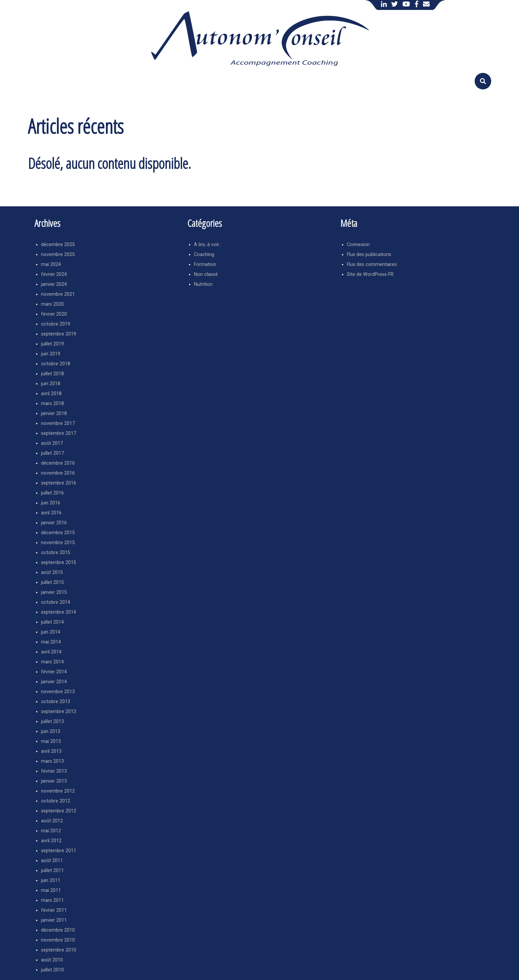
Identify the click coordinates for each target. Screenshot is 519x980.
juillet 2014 (52, 622)
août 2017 (52, 443)
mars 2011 (52, 900)
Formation (205, 264)
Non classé (206, 274)
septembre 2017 (59, 433)
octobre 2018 (56, 364)
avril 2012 (51, 841)
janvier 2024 (54, 284)
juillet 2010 (52, 970)
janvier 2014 (54, 682)
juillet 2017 (52, 453)
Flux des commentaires (372, 264)
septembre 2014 (59, 612)
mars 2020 (52, 304)
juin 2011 (51, 880)
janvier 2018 (54, 413)
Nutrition (203, 284)
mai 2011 (51, 890)
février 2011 (54, 910)
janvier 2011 (54, 920)
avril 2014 (51, 652)
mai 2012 (51, 831)
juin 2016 (51, 503)
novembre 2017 (58, 423)
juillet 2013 (52, 722)
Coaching (204, 255)
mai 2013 (51, 741)
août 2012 (52, 821)
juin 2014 (51, 632)
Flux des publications (369, 255)
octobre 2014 (56, 602)
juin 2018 (51, 384)
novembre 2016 (58, 473)
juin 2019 (51, 354)
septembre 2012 (59, 811)
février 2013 (54, 771)
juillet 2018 (52, 374)
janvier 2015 (54, 592)
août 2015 (52, 572)
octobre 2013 (56, 702)
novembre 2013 (58, 692)
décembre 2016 (58, 463)
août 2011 (52, 861)
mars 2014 (52, 662)
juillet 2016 (52, 493)
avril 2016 (51, 513)
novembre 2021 (58, 294)
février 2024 (54, 274)
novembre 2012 (58, 791)
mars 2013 (52, 761)
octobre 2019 (56, 324)
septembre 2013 (59, 712)
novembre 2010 (58, 940)
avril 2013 (51, 751)
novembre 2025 (58, 255)
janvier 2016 (54, 523)
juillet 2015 (52, 582)
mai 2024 (51, 264)
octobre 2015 (56, 553)
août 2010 (52, 960)
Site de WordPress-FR (370, 274)
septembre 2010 (59, 950)
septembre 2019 (59, 334)
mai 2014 (51, 642)
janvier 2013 (54, 781)
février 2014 (54, 672)
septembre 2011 (59, 851)
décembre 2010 (58, 930)
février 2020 (54, 314)
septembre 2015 (59, 563)
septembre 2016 (59, 483)
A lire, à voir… (208, 245)
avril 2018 (51, 394)
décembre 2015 (58, 533)
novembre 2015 (58, 543)
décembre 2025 (58, 245)
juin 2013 (51, 731)
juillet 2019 (52, 344)
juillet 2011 (52, 871)
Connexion (358, 245)
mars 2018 (52, 404)
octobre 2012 (56, 801)
